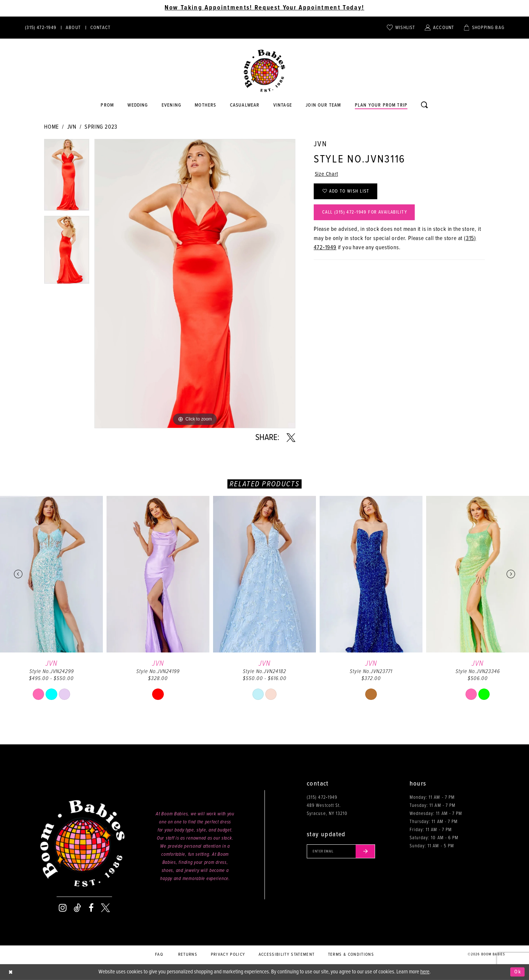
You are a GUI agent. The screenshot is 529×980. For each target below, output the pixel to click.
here (425, 972)
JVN (72, 127)
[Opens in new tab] (245, 105)
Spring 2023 (101, 127)
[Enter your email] (343, 852)
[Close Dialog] (11, 972)
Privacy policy (228, 955)
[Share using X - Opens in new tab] (291, 438)
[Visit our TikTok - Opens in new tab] (78, 908)
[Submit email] (369, 852)
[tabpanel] (67, 177)
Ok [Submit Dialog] (517, 972)
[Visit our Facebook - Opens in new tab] (91, 908)
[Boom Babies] (264, 71)
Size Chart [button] (327, 175)
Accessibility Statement (287, 955)
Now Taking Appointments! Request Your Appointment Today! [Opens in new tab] (264, 8)
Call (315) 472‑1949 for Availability (369, 215)
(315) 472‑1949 (322, 797)
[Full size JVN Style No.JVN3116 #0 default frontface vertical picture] (195, 284)
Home (51, 127)
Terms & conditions (351, 955)
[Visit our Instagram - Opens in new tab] (63, 908)
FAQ (159, 955)
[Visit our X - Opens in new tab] (105, 908)
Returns (188, 955)
